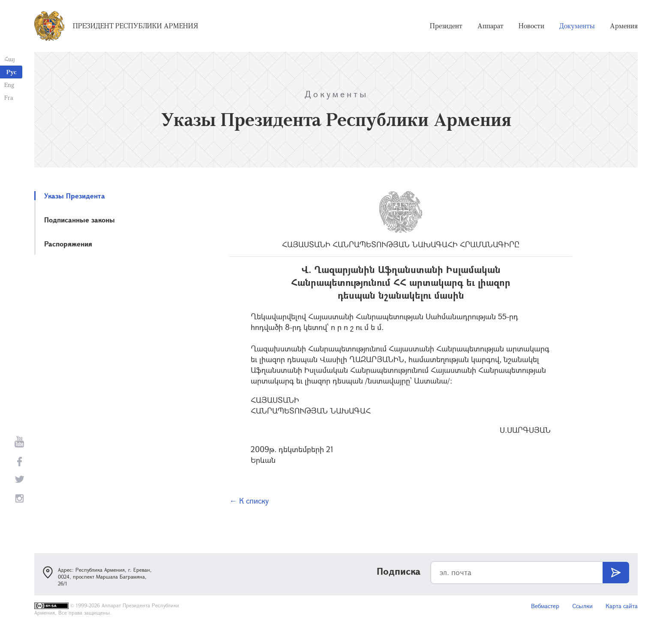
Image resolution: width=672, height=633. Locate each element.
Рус (12, 72)
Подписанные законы (79, 220)
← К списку (249, 501)
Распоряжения (68, 244)
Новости (531, 26)
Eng (9, 85)
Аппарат (490, 26)
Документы (577, 26)
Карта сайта (622, 606)
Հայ (10, 59)
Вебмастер (545, 606)
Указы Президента (75, 196)
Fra (9, 97)
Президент (446, 26)
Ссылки (582, 606)
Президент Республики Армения (135, 26)
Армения (624, 26)
